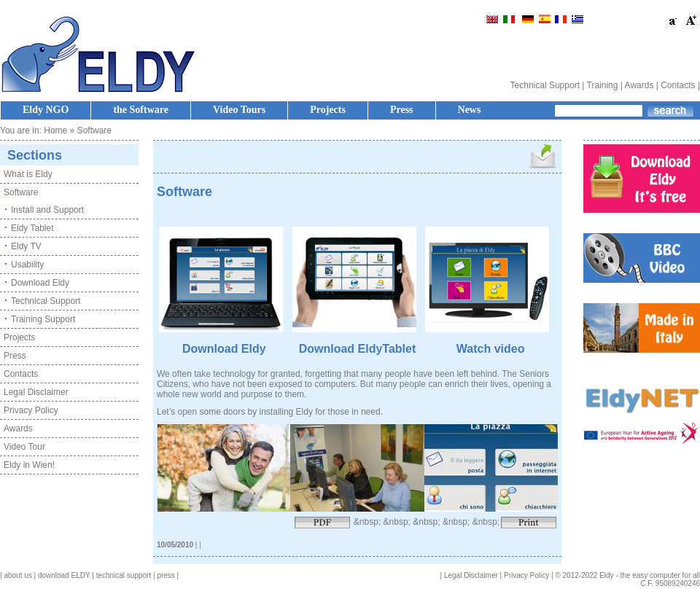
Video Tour (24, 447)
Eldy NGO (46, 110)
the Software (141, 110)
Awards (639, 85)
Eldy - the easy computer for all (650, 575)
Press (402, 110)
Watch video (491, 349)
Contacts (678, 85)
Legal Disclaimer (36, 392)
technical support (124, 575)
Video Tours (239, 110)
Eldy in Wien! (29, 465)
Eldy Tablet (32, 228)
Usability (27, 265)
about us (17, 575)
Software (21, 192)
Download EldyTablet (358, 349)
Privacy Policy (31, 410)
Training (603, 85)
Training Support (43, 319)
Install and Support (47, 210)
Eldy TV (26, 246)
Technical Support (545, 85)
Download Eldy (40, 283)
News (470, 110)
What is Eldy (28, 174)
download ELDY (64, 575)
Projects (328, 110)
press (166, 575)
